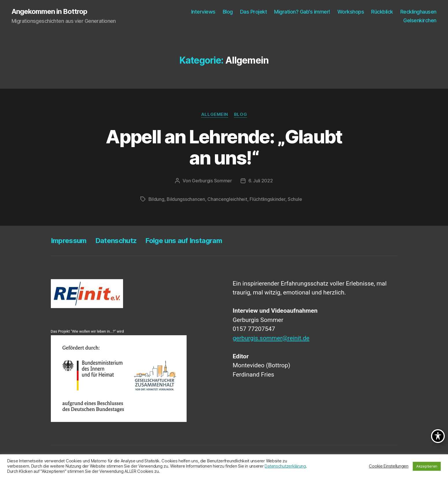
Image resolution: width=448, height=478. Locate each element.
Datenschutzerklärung (285, 466)
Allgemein (215, 114)
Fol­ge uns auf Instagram (184, 241)
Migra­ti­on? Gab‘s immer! (302, 12)
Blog (228, 12)
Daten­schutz (116, 241)
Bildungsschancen (186, 199)
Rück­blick (382, 12)
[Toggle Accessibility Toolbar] (438, 436)
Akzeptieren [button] (427, 466)
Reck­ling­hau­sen (418, 12)
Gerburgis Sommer (212, 181)
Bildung (156, 199)
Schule (295, 199)
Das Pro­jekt (254, 12)
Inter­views (203, 12)
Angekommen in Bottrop (49, 12)
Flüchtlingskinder (267, 199)
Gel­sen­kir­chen (420, 20)
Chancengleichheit (227, 199)
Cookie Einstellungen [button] (389, 466)
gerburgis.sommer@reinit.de (271, 338)
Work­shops (351, 12)
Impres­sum (69, 241)
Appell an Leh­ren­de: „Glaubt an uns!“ (224, 147)
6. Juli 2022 (261, 181)
